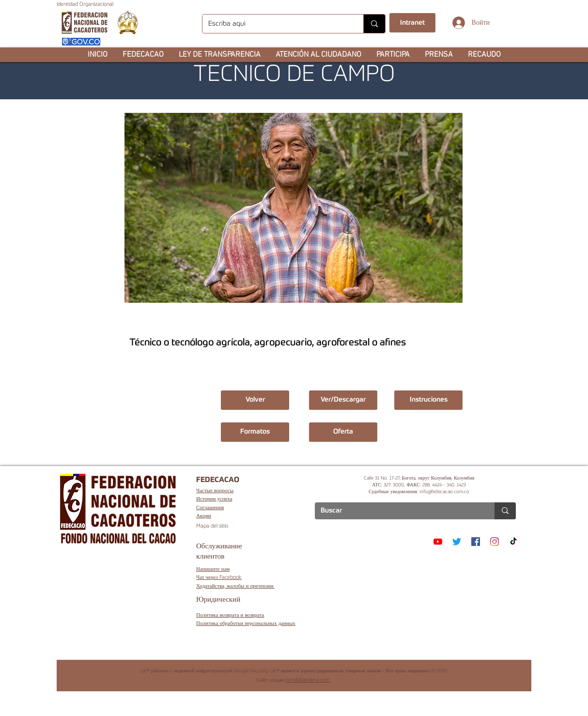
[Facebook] (476, 542)
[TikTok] (513, 542)
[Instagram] (495, 542)
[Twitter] (457, 542)
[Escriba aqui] (276, 24)
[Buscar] (397, 511)
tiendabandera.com (308, 680)
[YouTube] (438, 542)
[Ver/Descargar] (343, 400)
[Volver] (255, 400)
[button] (143, 55)
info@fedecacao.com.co (444, 492)
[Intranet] (412, 23)
